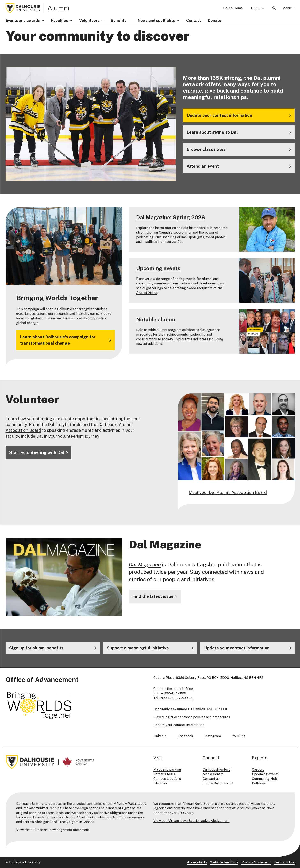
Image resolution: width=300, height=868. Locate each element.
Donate (215, 20)
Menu (289, 8)
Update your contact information (179, 725)
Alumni (58, 8)
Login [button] (255, 8)
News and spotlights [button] (156, 20)
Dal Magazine (145, 565)
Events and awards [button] (23, 20)
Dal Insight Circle (65, 425)
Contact (194, 20)
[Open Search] (274, 8)
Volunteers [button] (89, 20)
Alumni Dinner (147, 293)
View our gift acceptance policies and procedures (192, 717)
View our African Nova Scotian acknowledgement (191, 821)
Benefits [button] (119, 20)
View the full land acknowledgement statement (53, 830)
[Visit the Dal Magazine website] (155, 596)
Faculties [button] (60, 20)
